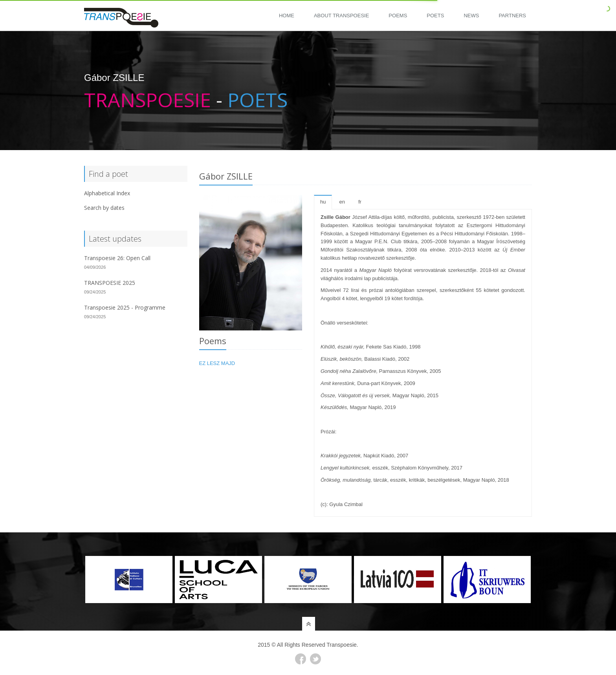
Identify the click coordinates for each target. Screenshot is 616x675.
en (342, 202)
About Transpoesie (341, 16)
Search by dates (104, 208)
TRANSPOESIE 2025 (110, 283)
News (471, 16)
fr (360, 202)
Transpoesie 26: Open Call (117, 258)
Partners (512, 16)
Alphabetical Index (107, 193)
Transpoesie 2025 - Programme (125, 307)
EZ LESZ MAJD (217, 363)
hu (323, 202)
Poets (435, 16)
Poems (398, 16)
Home (287, 16)
